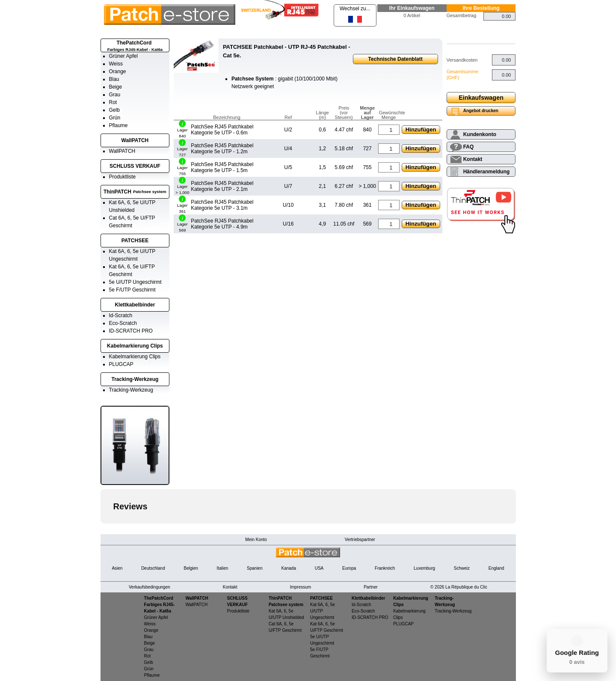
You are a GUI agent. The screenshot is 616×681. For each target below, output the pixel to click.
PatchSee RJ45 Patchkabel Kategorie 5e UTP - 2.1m (222, 186)
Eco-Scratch (123, 323)
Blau (114, 79)
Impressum (301, 587)
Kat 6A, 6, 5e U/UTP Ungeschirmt (323, 611)
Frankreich (385, 568)
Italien (223, 568)
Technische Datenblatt (395, 59)
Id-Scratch (121, 315)
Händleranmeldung (487, 172)
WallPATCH (135, 140)
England (496, 568)
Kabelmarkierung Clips (135, 346)
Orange (118, 71)
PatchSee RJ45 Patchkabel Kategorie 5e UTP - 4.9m (222, 224)
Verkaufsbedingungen (150, 587)
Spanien (255, 568)
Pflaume (118, 125)
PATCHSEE (135, 241)
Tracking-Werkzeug (135, 379)
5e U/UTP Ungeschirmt (135, 282)
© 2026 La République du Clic (459, 587)
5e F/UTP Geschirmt (132, 290)
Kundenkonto (480, 134)
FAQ (469, 147)
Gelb (114, 110)
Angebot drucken (481, 111)
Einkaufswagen (481, 98)
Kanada (288, 568)
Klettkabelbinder (135, 305)
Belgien (191, 568)
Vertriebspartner (360, 540)
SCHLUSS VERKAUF (135, 166)
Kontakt (473, 159)
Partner (371, 587)
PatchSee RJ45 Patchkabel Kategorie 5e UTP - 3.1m (222, 205)
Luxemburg (424, 568)
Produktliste (123, 177)
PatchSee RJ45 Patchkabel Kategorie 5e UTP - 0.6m (222, 130)
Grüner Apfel (123, 56)
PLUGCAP (121, 364)
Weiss (116, 64)
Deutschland (153, 568)
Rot (113, 102)
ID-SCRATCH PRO (131, 331)
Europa (349, 568)
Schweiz (462, 568)
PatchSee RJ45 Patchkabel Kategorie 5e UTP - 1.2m (222, 149)
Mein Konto (256, 540)
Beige (116, 87)
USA (319, 568)
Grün (115, 118)
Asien (117, 568)
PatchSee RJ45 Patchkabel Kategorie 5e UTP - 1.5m (222, 167)
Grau (115, 95)
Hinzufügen (421, 129)
